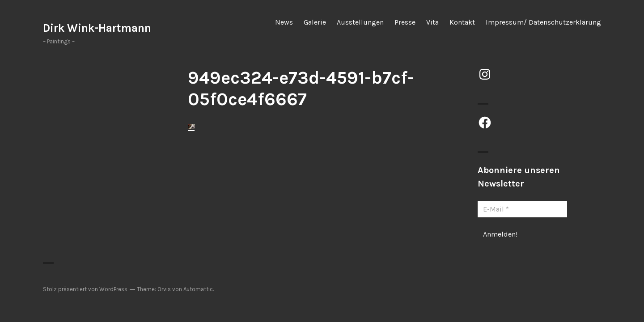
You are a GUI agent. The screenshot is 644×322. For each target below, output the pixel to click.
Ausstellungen (360, 22)
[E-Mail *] (522, 209)
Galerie (315, 22)
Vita (432, 22)
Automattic (198, 289)
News (284, 22)
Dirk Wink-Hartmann (97, 28)
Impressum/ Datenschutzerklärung (543, 22)
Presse (405, 22)
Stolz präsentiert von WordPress (85, 289)
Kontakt (462, 22)
